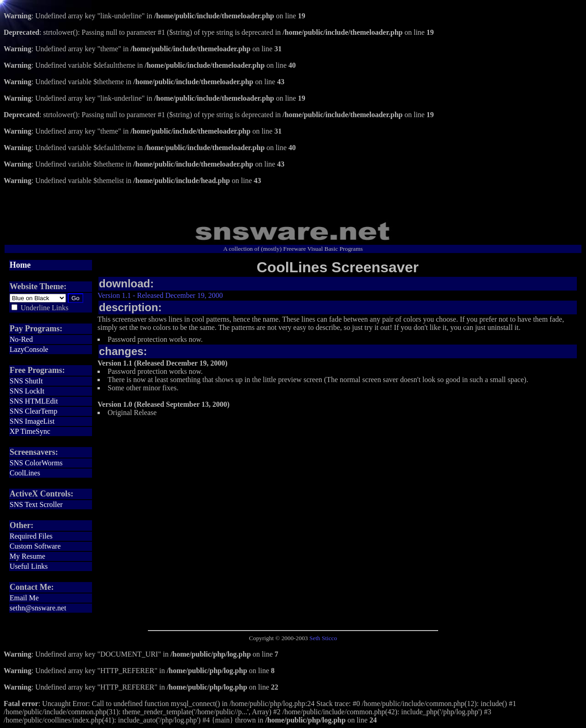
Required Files (31, 536)
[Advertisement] (293, 199)
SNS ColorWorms (36, 463)
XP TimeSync (30, 431)
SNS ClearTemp (33, 411)
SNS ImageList (32, 421)
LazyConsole (29, 349)
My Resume (27, 556)
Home (20, 265)
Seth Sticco (323, 638)
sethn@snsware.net (38, 608)
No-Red (21, 339)
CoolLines (25, 473)
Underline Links (44, 308)
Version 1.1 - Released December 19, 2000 (160, 295)
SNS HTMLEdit (34, 401)
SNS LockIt (27, 391)
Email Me (24, 598)
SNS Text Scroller (36, 504)
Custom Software (35, 546)
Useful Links (29, 566)
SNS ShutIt (26, 381)
